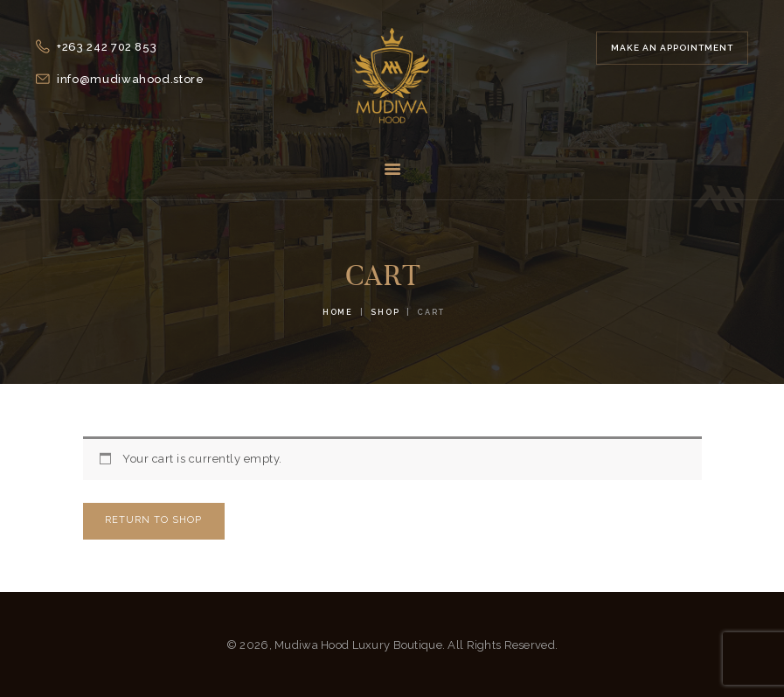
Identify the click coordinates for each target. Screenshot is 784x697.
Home (338, 312)
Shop (385, 312)
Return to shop (153, 520)
